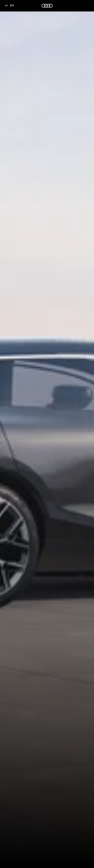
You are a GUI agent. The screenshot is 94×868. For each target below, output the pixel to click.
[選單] (9, 6)
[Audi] (47, 6)
